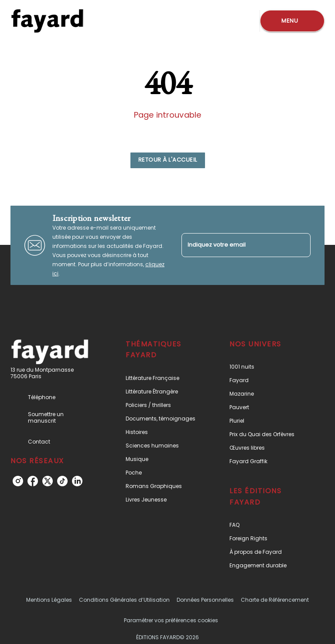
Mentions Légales (49, 600)
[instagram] (18, 481)
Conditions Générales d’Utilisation (124, 600)
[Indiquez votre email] (235, 245)
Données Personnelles (205, 600)
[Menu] (292, 21)
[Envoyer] (300, 245)
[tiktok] (62, 481)
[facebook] (33, 481)
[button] (168, 160)
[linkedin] (77, 481)
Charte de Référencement (275, 600)
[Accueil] (47, 21)
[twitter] (48, 481)
